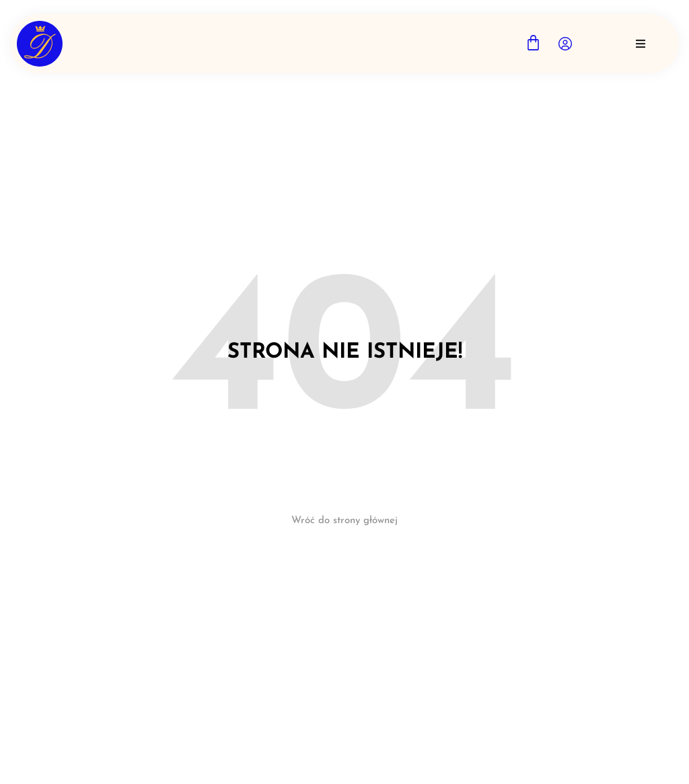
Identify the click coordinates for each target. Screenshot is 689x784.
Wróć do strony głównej (344, 521)
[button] (641, 44)
